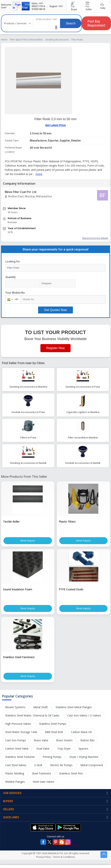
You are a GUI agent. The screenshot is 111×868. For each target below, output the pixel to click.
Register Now (55, 348)
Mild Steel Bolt (54, 732)
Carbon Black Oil (81, 732)
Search (71, 23)
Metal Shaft (40, 707)
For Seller (89, 6)
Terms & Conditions (64, 857)
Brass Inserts (64, 740)
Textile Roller (11, 522)
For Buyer (74, 6)
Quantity (10, 277)
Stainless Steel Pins (71, 773)
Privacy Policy (43, 857)
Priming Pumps (52, 757)
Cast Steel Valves (16, 765)
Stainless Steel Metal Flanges (74, 707)
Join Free (26, 6)
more (39, 174)
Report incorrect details (95, 238)
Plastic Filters (67, 522)
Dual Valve (43, 749)
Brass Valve (41, 740)
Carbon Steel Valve (17, 749)
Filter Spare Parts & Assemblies (26, 40)
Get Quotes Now (55, 310)
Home (4, 40)
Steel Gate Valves (43, 782)
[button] (56, 28)
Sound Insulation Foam (18, 589)
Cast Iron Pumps (16, 740)
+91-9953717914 (38, 5)
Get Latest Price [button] (55, 125)
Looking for (13, 261)
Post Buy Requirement (96, 23)
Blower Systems (15, 707)
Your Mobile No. (15, 293)
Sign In (17, 6)
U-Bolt (38, 765)
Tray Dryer (64, 749)
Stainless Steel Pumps (53, 724)
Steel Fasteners (42, 773)
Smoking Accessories (57, 40)
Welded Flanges (15, 782)
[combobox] (12, 299)
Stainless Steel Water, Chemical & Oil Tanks (32, 715)
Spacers (83, 749)
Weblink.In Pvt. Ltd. (58, 853)
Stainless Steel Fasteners (19, 657)
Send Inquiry (28, 541)
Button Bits (88, 740)
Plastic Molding (15, 773)
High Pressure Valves (18, 724)
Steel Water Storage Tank (21, 732)
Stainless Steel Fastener (20, 757)
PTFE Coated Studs (71, 589)
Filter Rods (77, 40)
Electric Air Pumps (61, 765)
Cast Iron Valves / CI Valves (84, 715)
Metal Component (92, 765)
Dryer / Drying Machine (84, 757)
